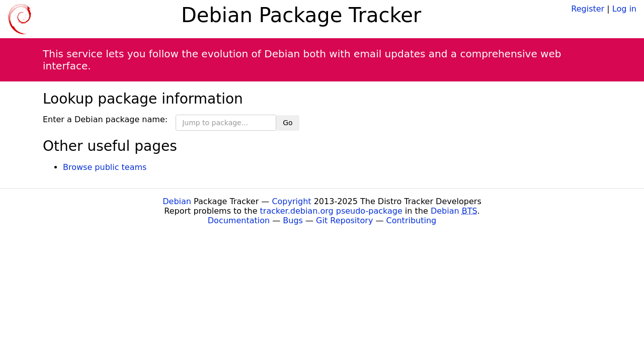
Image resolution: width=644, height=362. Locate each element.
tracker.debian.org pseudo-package (331, 211)
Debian (177, 201)
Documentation (239, 220)
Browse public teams (105, 167)
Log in (624, 9)
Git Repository (344, 220)
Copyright (291, 201)
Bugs (293, 220)
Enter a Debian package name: (105, 119)
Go (288, 123)
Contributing (412, 220)
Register (588, 9)
